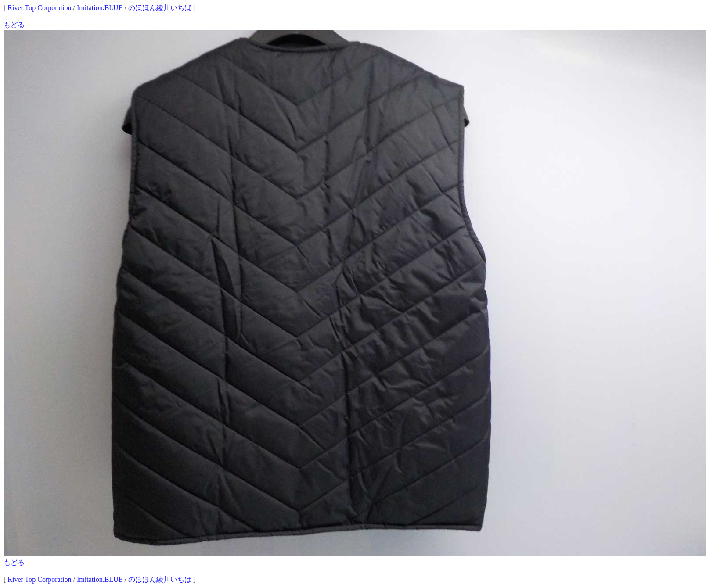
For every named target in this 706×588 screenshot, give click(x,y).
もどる (14, 25)
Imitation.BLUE (100, 8)
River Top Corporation (39, 8)
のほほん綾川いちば (160, 8)
